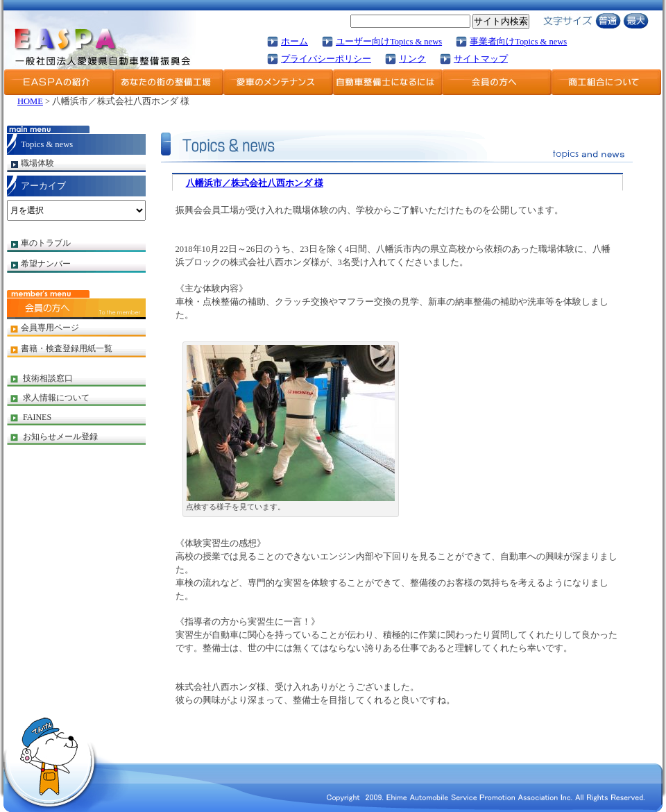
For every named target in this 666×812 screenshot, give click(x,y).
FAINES (37, 417)
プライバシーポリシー (326, 59)
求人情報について (56, 398)
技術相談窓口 (48, 378)
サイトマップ (481, 59)
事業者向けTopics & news (518, 42)
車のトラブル (46, 243)
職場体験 (37, 163)
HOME (30, 101)
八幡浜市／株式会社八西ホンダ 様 (255, 183)
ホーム (294, 42)
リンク (412, 59)
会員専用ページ (50, 328)
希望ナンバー (46, 264)
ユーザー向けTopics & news (389, 42)
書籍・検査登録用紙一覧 (67, 348)
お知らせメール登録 (60, 437)
